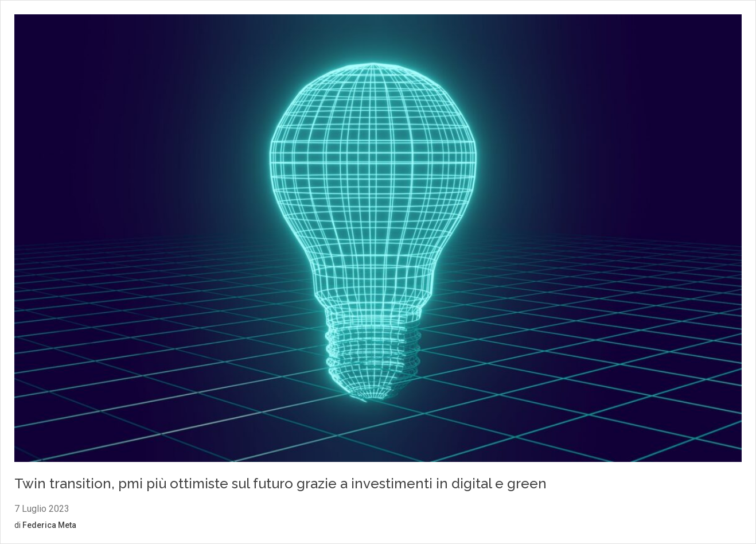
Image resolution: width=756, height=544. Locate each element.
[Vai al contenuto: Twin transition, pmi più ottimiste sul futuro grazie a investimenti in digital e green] (378, 240)
